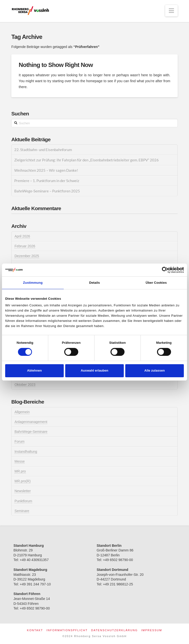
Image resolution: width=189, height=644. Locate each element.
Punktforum (23, 501)
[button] (171, 11)
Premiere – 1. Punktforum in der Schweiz (47, 181)
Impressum (152, 630)
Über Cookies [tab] (156, 283)
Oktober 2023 (25, 385)
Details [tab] (94, 283)
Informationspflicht (67, 630)
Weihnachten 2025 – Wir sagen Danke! (46, 170)
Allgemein (22, 412)
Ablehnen (34, 370)
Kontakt (35, 630)
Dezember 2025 (27, 256)
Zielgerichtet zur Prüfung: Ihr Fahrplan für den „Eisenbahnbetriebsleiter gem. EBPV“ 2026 (87, 160)
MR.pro (20, 471)
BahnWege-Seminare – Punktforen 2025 (47, 191)
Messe (20, 461)
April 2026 (22, 236)
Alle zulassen (155, 370)
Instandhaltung (26, 452)
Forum (19, 441)
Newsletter (23, 491)
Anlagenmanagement (31, 422)
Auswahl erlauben (94, 370)
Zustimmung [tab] (33, 283)
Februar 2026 (25, 246)
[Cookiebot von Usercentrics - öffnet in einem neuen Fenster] (162, 270)
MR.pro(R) (23, 481)
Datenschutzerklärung (114, 630)
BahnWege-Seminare (31, 432)
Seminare (22, 511)
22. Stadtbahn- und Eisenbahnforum (43, 150)
